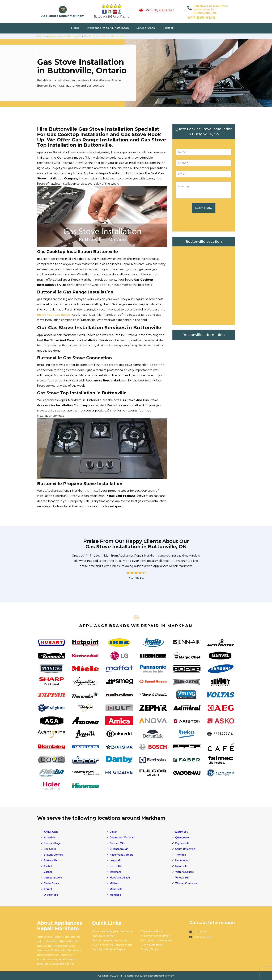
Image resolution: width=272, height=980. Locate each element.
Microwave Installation (156, 936)
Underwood (182, 861)
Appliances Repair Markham (158, 976)
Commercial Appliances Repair (113, 931)
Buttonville (50, 861)
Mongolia (115, 895)
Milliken (114, 884)
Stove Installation (152, 945)
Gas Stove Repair (103, 936)
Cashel (48, 872)
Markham (115, 872)
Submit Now (204, 208)
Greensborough (119, 849)
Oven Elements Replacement (112, 945)
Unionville (181, 866)
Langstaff (115, 861)
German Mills (118, 843)
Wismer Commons (186, 884)
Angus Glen (51, 832)
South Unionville (185, 849)
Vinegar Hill (182, 878)
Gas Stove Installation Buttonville (104, 36)
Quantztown (183, 838)
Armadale (50, 838)
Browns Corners (53, 855)
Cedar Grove (51, 884)
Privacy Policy (150, 949)
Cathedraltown (53, 878)
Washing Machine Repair (109, 949)
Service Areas (146, 28)
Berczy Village (52, 843)
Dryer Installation (152, 931)
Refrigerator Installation (156, 940)
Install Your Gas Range (54, 315)
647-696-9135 (201, 17)
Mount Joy (182, 832)
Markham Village (120, 878)
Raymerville (182, 843)
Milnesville (116, 889)
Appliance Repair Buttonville (64, 36)
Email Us (201, 931)
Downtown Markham (122, 838)
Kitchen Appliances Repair (110, 940)
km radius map (204, 285)
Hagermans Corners (121, 855)
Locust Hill (116, 866)
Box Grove (50, 849)
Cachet (48, 866)
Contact (168, 28)
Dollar (113, 832)
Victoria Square (184, 872)
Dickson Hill (51, 895)
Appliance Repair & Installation (108, 28)
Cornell (48, 889)
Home (75, 28)
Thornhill (180, 855)
